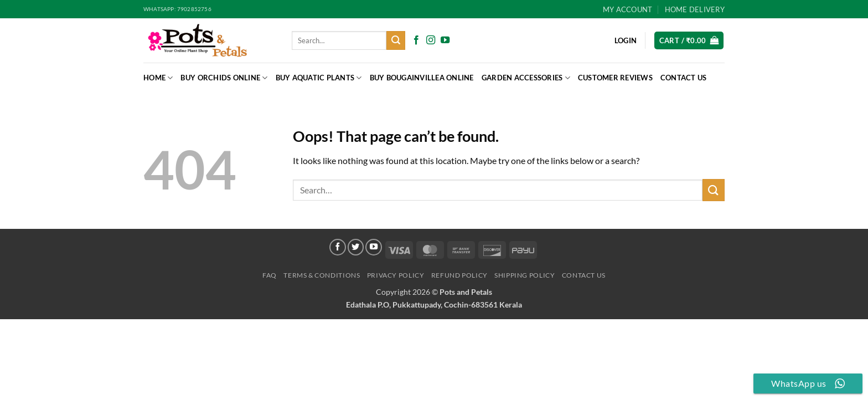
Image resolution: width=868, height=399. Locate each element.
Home (158, 78)
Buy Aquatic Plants (319, 78)
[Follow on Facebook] (416, 40)
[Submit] (396, 40)
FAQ (270, 275)
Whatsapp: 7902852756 (177, 9)
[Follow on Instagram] (431, 40)
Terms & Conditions (322, 275)
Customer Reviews (615, 78)
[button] (689, 41)
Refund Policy (459, 275)
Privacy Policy (396, 275)
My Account (628, 9)
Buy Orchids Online (224, 78)
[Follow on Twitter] (356, 247)
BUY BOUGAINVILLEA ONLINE (422, 78)
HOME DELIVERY (695, 9)
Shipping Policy (525, 275)
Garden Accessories (526, 78)
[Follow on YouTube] (445, 40)
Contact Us (684, 78)
